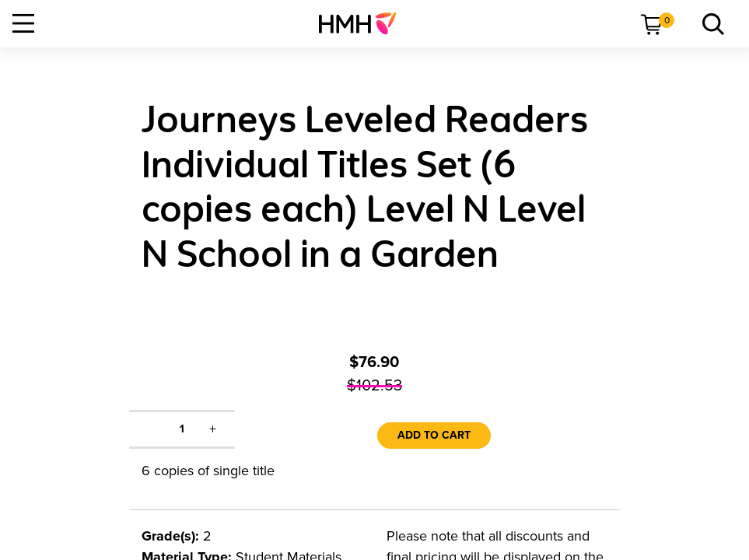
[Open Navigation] (23, 23)
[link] (364, 23)
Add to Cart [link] (434, 435)
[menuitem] (364, 23)
